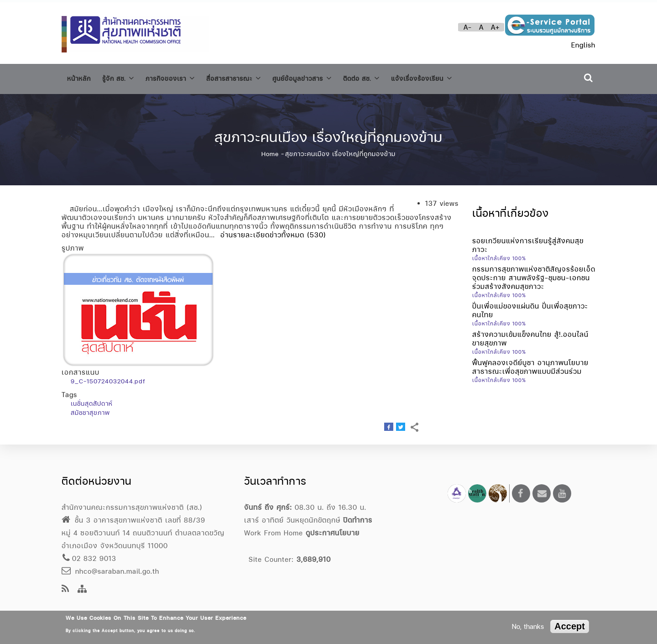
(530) (317, 231)
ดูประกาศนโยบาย (333, 533)
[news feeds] (65, 589)
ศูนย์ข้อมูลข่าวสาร (325, 77)
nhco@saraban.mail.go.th (110, 571)
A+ (495, 27)
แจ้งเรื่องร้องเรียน (457, 77)
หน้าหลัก (80, 77)
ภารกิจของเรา (180, 77)
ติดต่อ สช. (390, 77)
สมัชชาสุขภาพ (90, 409)
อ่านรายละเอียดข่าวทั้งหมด (262, 231)
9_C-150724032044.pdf (108, 377)
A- (468, 27)
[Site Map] (82, 589)
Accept (570, 626)
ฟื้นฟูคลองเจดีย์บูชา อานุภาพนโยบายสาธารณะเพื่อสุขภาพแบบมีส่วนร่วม (530, 363)
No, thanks (528, 626)
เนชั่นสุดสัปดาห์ (92, 400)
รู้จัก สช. (123, 77)
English (583, 45)
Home (270, 150)
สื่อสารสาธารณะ (250, 77)
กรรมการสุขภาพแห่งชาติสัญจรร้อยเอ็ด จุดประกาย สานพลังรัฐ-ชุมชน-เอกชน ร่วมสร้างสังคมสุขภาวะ (534, 274)
